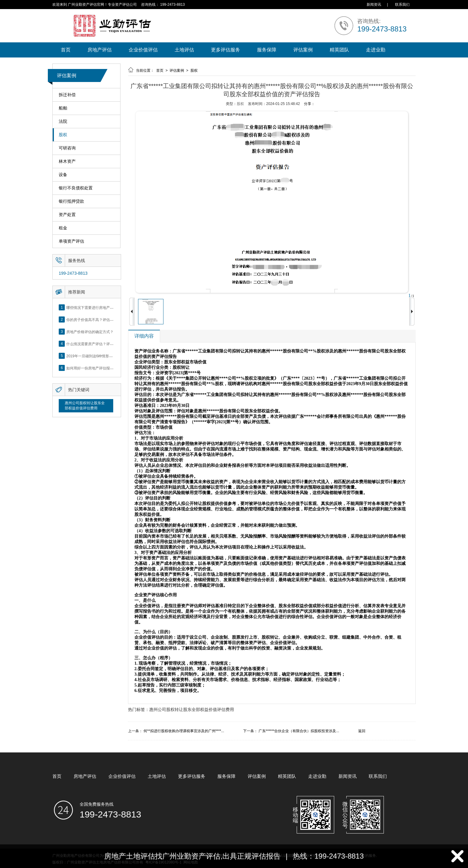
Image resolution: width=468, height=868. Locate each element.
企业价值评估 (143, 50)
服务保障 (267, 50)
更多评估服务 (226, 50)
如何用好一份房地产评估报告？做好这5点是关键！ (107, 368)
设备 (63, 175)
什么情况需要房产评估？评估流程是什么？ (101, 344)
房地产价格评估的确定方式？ (90, 332)
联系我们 (402, 5)
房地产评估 (100, 50)
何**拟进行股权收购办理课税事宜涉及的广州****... (184, 731)
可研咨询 (67, 148)
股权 (63, 135)
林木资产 (67, 161)
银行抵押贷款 (71, 201)
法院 (63, 121)
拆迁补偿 (67, 95)
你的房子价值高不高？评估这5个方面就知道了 (104, 319)
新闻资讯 (374, 5)
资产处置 (67, 215)
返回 (362, 731)
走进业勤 (376, 50)
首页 (66, 50)
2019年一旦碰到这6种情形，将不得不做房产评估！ (108, 356)
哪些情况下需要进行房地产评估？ (94, 307)
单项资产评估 (71, 241)
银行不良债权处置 (76, 188)
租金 (63, 228)
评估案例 (303, 50)
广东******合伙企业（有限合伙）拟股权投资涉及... (299, 731)
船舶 (63, 108)
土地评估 (184, 50)
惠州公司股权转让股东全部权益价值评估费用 (85, 406)
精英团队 (339, 50)
